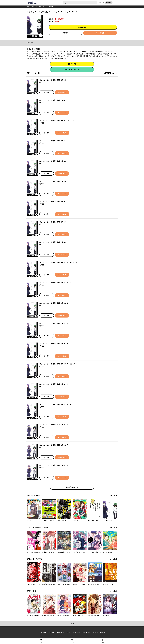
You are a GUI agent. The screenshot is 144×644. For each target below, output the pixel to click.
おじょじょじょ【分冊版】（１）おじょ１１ (54, 303)
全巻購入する (72, 64)
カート (72, 642)
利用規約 (51, 632)
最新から (114, 73)
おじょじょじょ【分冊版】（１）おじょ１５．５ (55, 404)
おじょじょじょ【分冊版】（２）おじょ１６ (54, 425)
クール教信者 (59, 19)
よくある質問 (42, 632)
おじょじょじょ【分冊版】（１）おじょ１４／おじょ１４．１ (60, 364)
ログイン (101, 3)
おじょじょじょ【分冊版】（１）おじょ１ (53, 80)
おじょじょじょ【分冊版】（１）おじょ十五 (54, 384)
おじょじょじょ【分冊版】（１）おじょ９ (53, 242)
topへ (72, 624)
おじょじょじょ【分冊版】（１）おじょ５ (53, 161)
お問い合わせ (86, 632)
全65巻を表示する (72, 487)
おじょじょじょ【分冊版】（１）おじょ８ (53, 222)
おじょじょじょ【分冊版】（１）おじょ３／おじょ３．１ (58, 121)
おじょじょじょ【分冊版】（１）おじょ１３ (54, 344)
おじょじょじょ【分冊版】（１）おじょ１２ (54, 323)
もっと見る (113, 496)
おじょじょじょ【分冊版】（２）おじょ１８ (54, 465)
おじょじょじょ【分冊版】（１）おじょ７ (53, 202)
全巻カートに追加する (72, 70)
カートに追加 (100, 33)
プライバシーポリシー (73, 632)
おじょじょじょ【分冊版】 (46, 7)
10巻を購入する (83, 27)
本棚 (103, 642)
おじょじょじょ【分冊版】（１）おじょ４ (53, 141)
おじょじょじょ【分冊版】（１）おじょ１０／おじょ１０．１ (60, 262)
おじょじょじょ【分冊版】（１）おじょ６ (53, 181)
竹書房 (57, 22)
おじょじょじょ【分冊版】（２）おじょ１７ (54, 445)
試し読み (65, 33)
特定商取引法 (60, 632)
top (28, 7)
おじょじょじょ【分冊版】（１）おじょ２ (53, 100)
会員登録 (109, 3)
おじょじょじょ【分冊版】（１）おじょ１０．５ (55, 283)
